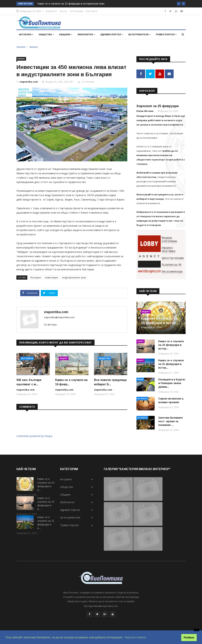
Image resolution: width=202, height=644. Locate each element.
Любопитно (86, 34)
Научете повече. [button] (136, 637)
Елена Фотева (145, 110)
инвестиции (51, 278)
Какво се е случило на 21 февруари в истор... (171, 363)
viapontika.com (29, 82)
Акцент (64, 358)
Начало (21, 47)
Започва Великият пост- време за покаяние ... (171, 421)
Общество (46, 34)
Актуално (26, 34)
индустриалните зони (74, 278)
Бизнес (34, 47)
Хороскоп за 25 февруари (158, 105)
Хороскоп (51, 11)
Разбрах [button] (189, 637)
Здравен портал (112, 34)
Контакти (92, 11)
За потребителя (139, 34)
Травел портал (166, 34)
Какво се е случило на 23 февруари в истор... (171, 344)
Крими (140, 379)
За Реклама (77, 11)
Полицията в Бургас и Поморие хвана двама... (172, 382)
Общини (66, 34)
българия (36, 278)
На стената (27, 358)
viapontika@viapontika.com (59, 317)
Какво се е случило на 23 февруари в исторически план (71, 4)
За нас (63, 11)
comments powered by (34, 436)
